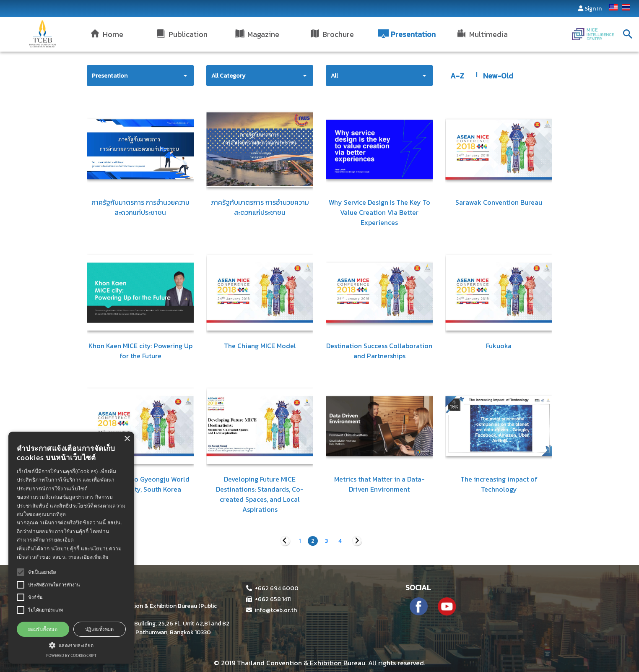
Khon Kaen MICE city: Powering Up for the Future (140, 351)
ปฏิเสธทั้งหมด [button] (100, 629)
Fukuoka (499, 346)
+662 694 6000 (272, 588)
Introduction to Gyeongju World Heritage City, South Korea (140, 484)
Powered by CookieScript (71, 655)
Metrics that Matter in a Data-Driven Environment (379, 484)
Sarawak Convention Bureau (499, 202)
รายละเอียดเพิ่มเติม (88, 557)
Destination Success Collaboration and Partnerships (379, 351)
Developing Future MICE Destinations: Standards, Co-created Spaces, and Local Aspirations (260, 494)
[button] (71, 645)
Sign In (593, 9)
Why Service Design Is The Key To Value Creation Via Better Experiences (379, 212)
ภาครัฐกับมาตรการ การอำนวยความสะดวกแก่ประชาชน (140, 207)
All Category (228, 76)
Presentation (110, 76)
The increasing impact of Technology (499, 484)
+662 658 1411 (268, 599)
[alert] (71, 548)
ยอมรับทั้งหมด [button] (43, 629)
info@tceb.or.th (271, 610)
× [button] (127, 439)
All (334, 76)
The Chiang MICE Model (260, 346)
